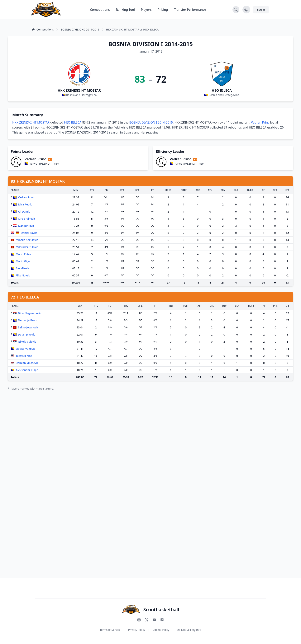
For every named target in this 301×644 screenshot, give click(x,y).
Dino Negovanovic (30, 313)
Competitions (100, 10)
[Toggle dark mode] (246, 10)
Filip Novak (23, 275)
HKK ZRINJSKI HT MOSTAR (79, 90)
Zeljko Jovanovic (28, 327)
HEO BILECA (222, 90)
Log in (261, 9)
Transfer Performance (190, 10)
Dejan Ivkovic (27, 334)
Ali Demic (24, 212)
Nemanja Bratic (28, 320)
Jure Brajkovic (27, 219)
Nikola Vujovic (27, 342)
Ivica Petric (25, 204)
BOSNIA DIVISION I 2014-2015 (151, 122)
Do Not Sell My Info (189, 630)
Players (146, 10)
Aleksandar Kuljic (27, 370)
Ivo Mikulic (23, 268)
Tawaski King (24, 356)
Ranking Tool (125, 10)
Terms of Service (110, 630)
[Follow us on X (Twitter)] (147, 620)
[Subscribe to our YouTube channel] (154, 620)
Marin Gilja (23, 261)
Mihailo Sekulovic (27, 240)
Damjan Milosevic (27, 363)
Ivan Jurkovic (26, 226)
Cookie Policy (161, 630)
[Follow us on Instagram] (139, 620)
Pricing (163, 10)
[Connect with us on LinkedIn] (162, 620)
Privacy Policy (136, 630)
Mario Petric (24, 254)
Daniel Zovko (29, 233)
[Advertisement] (123, 454)
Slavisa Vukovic (25, 349)
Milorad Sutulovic (27, 247)
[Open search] (236, 10)
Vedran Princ (260, 122)
